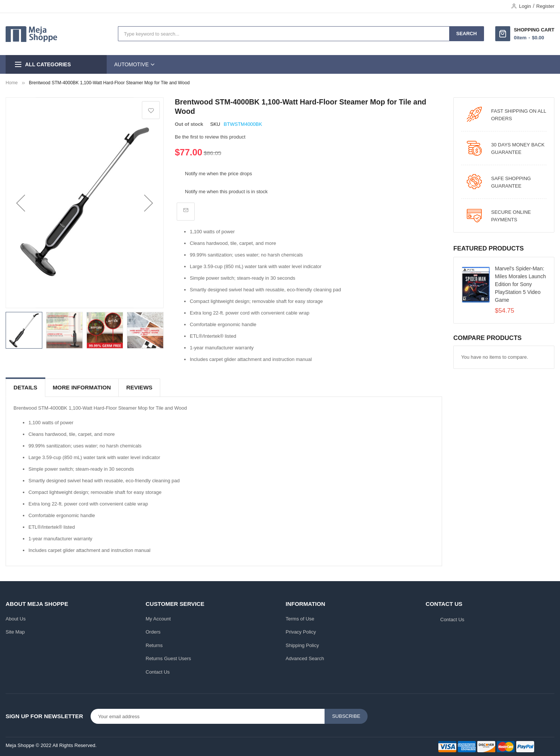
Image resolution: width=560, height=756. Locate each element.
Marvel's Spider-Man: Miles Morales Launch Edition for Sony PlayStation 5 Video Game (520, 284)
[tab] (25, 388)
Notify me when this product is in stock (226, 192)
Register (545, 6)
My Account (158, 619)
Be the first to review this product (210, 137)
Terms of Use (300, 619)
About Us (16, 619)
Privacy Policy (301, 632)
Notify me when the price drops (218, 174)
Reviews (139, 387)
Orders (153, 632)
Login (525, 6)
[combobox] (284, 34)
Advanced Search (305, 658)
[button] (21, 203)
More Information (82, 387)
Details (25, 387)
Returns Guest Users (168, 658)
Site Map (15, 632)
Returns (154, 645)
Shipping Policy (302, 645)
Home (12, 83)
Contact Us (158, 672)
